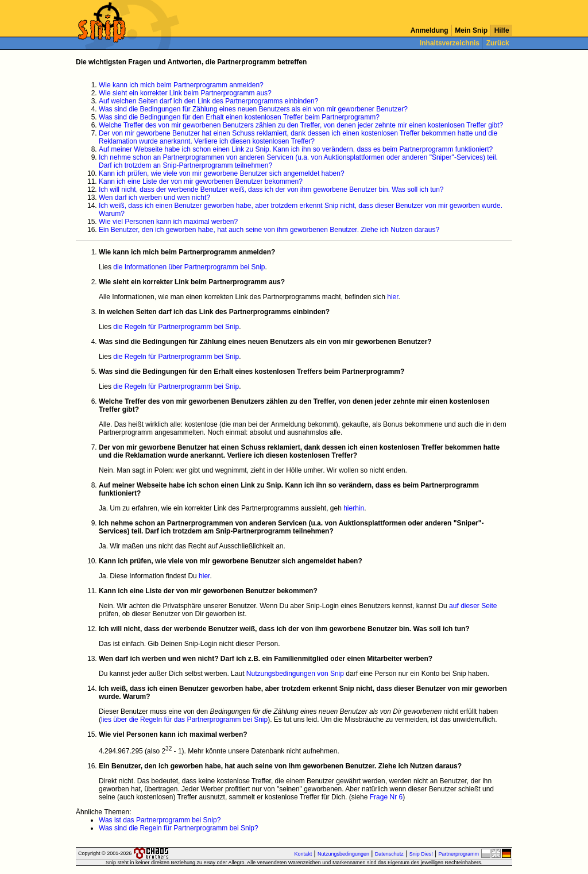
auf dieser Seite (473, 606)
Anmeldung (430, 30)
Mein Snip (471, 30)
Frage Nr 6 (386, 797)
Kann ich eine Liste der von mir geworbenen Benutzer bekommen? (201, 181)
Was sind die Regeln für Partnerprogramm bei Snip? (179, 828)
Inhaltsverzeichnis (450, 43)
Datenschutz (389, 854)
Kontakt (303, 854)
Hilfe (502, 30)
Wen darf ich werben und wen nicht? (154, 198)
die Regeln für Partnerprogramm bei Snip (176, 327)
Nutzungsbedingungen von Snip (295, 674)
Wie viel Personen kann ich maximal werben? (168, 222)
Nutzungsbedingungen (343, 854)
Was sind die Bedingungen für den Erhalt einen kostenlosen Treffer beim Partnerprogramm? (239, 117)
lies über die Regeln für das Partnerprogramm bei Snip (184, 720)
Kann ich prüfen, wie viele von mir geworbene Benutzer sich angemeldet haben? (222, 173)
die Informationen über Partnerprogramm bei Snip (189, 267)
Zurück (498, 43)
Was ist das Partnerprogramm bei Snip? (160, 820)
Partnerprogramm (459, 854)
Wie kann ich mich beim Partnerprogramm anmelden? (181, 85)
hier (392, 297)
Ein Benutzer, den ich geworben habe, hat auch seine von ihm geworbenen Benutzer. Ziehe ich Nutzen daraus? (269, 230)
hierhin (354, 508)
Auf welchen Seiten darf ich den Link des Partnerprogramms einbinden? (208, 101)
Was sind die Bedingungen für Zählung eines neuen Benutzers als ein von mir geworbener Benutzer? (253, 109)
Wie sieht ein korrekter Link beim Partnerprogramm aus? (185, 93)
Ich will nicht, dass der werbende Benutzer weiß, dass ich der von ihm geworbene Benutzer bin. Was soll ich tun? (271, 190)
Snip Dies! (421, 854)
